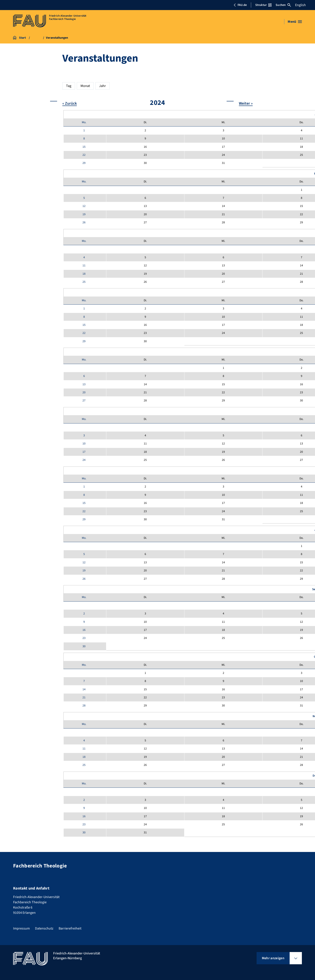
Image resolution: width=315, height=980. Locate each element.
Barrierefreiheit (70, 928)
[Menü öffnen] (295, 22)
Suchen (283, 5)
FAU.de (240, 5)
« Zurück (70, 103)
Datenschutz (44, 928)
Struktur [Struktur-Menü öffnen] (263, 5)
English (300, 5)
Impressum (21, 928)
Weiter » (246, 103)
